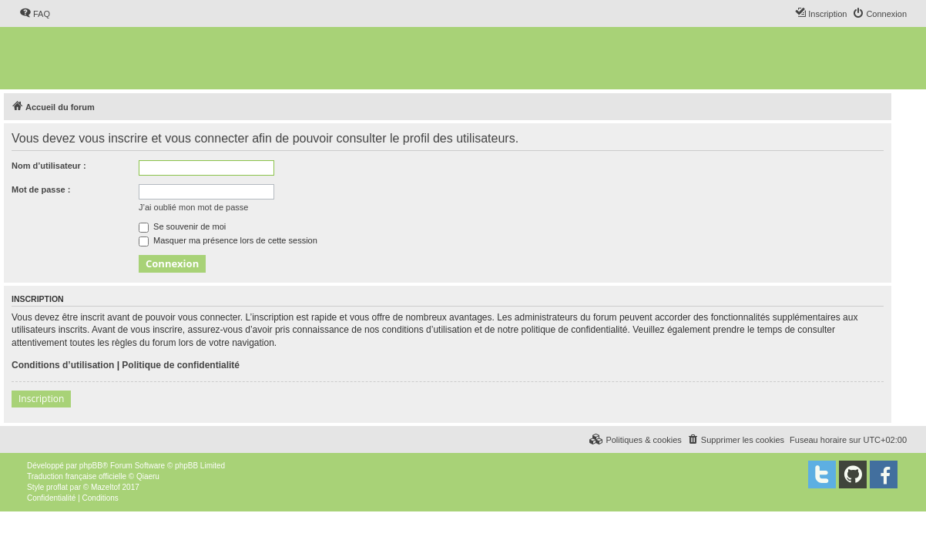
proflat (57, 487)
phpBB (91, 466)
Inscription (41, 399)
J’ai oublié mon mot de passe (193, 207)
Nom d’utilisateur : (49, 166)
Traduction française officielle (77, 476)
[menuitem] (35, 14)
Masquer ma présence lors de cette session (228, 240)
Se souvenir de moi (182, 226)
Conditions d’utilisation (63, 365)
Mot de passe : (41, 189)
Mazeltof (106, 487)
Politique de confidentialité (181, 365)
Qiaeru (148, 476)
